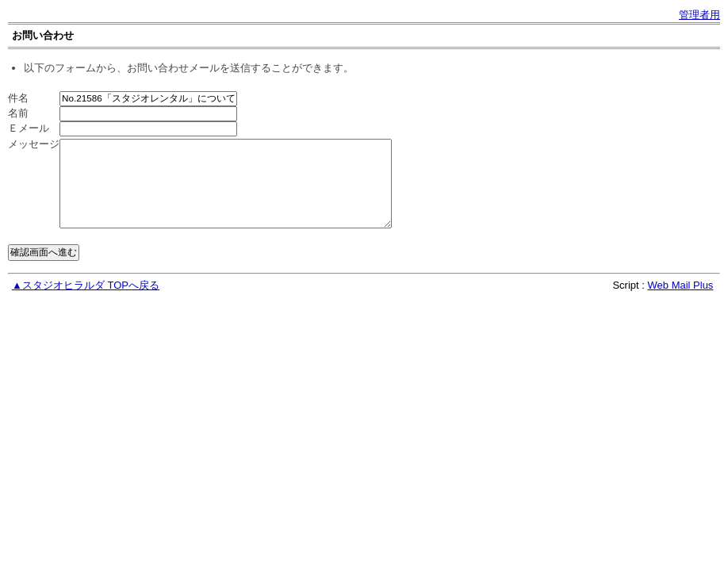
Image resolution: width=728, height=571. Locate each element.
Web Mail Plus (681, 285)
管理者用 (699, 15)
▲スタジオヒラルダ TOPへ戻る (86, 285)
